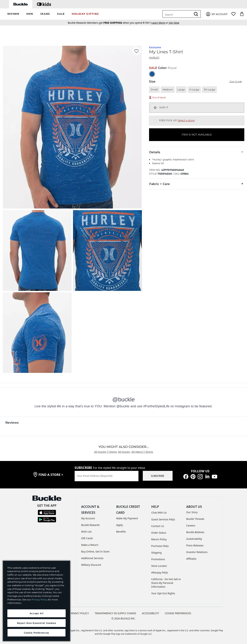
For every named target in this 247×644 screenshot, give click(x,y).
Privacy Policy (40, 599)
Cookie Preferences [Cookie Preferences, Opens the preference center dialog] (37, 633)
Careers (191, 525)
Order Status (159, 533)
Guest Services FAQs (163, 519)
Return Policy (159, 539)
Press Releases (195, 545)
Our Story (192, 512)
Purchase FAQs (160, 546)
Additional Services (92, 558)
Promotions (158, 559)
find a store (51, 475)
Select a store (186, 120)
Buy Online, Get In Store (95, 552)
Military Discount (91, 565)
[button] (13, 14)
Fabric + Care (197, 184)
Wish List (86, 532)
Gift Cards (87, 538)
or (160, 23)
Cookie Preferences (178, 613)
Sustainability (194, 539)
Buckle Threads (195, 519)
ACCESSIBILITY (150, 613)
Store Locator (159, 566)
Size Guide (236, 82)
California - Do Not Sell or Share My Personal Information (166, 583)
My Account (88, 518)
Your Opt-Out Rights (163, 593)
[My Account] (217, 14)
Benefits (121, 532)
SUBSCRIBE (158, 476)
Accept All (37, 613)
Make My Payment (127, 518)
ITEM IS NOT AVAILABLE (197, 135)
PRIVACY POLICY (79, 613)
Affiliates (191, 559)
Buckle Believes (195, 532)
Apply (120, 525)
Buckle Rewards (90, 525)
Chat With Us (159, 513)
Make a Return (90, 545)
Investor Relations (197, 552)
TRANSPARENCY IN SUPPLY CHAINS (115, 613)
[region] (37, 601)
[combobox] (178, 14)
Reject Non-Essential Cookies (37, 623)
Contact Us (158, 526)
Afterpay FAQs (160, 572)
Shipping (156, 553)
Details (197, 152)
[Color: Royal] (152, 74)
